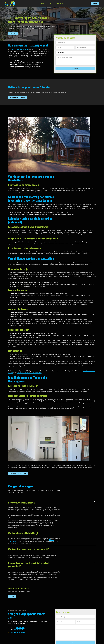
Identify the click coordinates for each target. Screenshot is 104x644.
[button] (60, 3)
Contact (95, 3)
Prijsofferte (13, 34)
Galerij (50, 3)
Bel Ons (23, 34)
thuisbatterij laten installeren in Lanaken (29, 373)
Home (43, 3)
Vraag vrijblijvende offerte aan (18, 473)
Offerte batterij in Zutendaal (17, 98)
